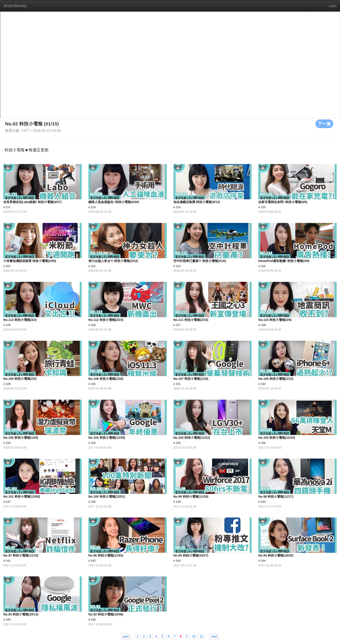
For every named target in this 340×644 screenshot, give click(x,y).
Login (333, 6)
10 (194, 636)
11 (202, 636)
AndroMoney (15, 6)
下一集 (324, 124)
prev (126, 636)
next (214, 636)
